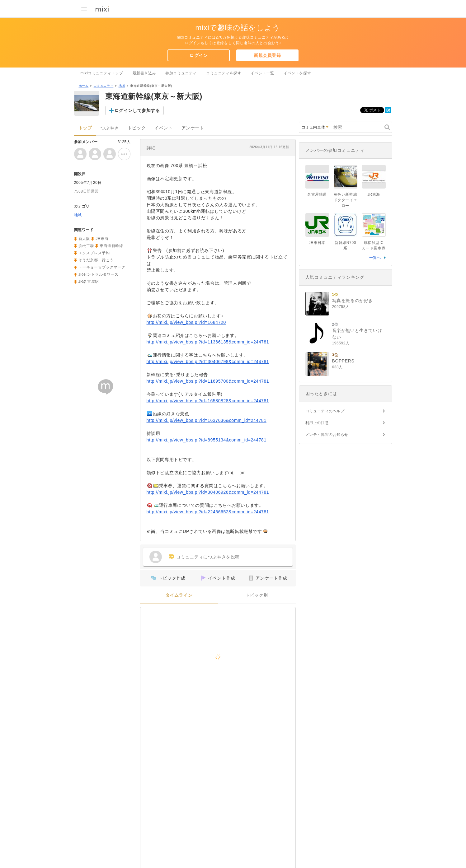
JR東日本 (317, 243)
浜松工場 (86, 246)
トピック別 (257, 595)
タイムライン (179, 595)
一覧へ (375, 258)
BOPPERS (343, 361)
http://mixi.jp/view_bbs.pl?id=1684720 (186, 322)
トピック (137, 128)
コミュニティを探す (224, 73)
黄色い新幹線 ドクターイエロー (347, 200)
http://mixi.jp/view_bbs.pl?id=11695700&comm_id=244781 (208, 381)
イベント (163, 128)
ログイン (199, 55)
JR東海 (102, 239)
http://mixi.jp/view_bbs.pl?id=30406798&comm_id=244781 (208, 362)
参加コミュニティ (181, 73)
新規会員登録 (267, 55)
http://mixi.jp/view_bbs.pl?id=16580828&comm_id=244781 (208, 401)
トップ (85, 128)
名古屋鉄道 (317, 194)
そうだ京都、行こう (96, 260)
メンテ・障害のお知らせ (327, 435)
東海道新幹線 (111, 246)
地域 (122, 86)
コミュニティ (104, 86)
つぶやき (110, 128)
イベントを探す (297, 73)
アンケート (193, 128)
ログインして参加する (137, 110)
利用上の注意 (317, 423)
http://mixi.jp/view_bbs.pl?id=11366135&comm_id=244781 (208, 342)
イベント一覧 (262, 73)
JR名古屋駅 (89, 282)
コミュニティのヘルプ (325, 411)
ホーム (84, 86)
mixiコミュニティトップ (102, 73)
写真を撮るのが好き (353, 301)
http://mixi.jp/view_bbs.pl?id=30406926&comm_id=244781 (208, 492)
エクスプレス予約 (94, 253)
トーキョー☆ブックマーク (102, 267)
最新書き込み (144, 73)
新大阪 (84, 239)
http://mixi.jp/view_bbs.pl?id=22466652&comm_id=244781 (208, 512)
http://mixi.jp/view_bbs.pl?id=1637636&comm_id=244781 (207, 420)
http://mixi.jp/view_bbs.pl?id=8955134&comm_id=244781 (207, 440)
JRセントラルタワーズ (99, 274)
